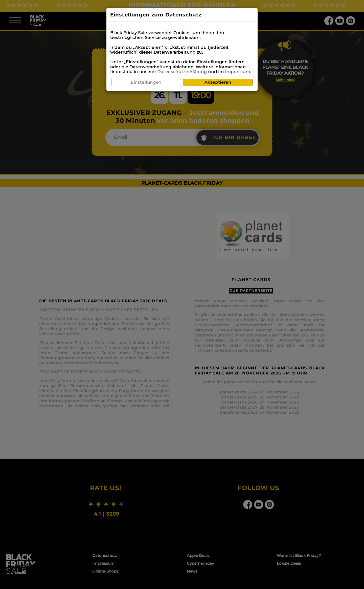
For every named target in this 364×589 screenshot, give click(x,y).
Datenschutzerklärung (182, 72)
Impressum (237, 72)
